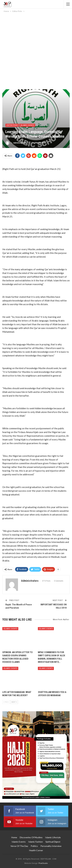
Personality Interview (51, 846)
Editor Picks (12, 125)
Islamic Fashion (36, 842)
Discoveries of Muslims (31, 837)
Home (14, 837)
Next (14, 702)
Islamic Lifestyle (53, 837)
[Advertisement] (36, 50)
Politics (34, 846)
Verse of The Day (19, 846)
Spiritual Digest (53, 842)
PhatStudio (43, 863)
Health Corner (36, 850)
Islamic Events (27, 125)
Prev (6, 702)
